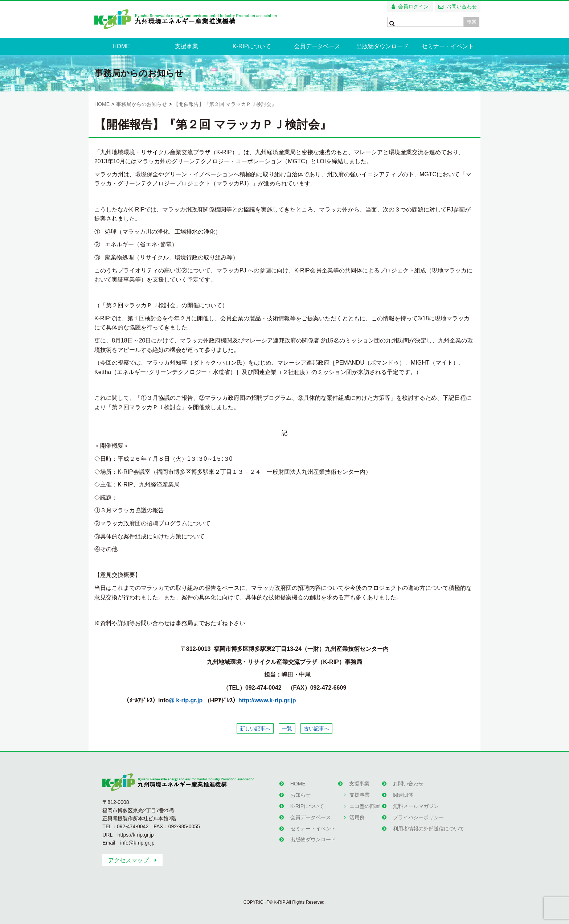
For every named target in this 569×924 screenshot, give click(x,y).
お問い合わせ (462, 7)
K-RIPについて (252, 46)
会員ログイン (413, 7)
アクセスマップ (128, 860)
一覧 (287, 728)
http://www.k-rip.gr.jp (267, 700)
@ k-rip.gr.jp (186, 700)
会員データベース (317, 46)
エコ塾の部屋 (364, 803)
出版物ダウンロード (382, 46)
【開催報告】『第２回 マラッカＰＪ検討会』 (225, 104)
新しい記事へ (255, 728)
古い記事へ (316, 728)
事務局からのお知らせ (142, 104)
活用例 (356, 813)
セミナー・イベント (448, 46)
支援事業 (187, 46)
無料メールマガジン (415, 803)
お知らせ (300, 793)
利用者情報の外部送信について (428, 823)
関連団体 (402, 793)
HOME (121, 46)
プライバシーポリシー (418, 813)
